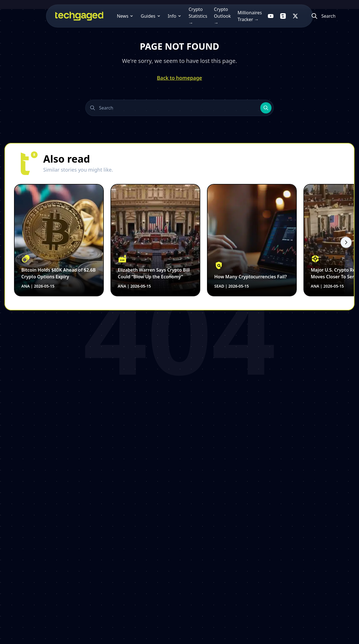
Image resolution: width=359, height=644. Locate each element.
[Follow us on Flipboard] (288, 16)
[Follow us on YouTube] (276, 16)
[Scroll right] (346, 242)
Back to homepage (180, 78)
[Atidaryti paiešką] (332, 16)
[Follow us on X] (300, 16)
